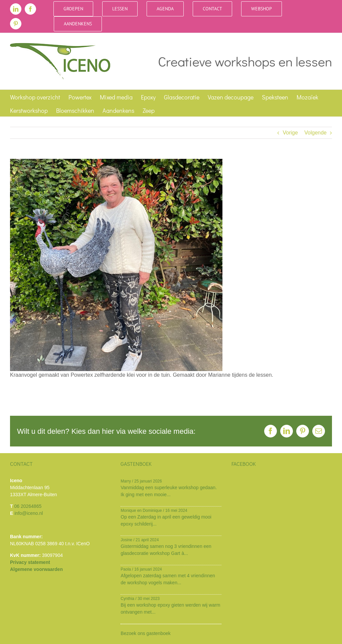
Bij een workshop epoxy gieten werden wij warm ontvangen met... (170, 608)
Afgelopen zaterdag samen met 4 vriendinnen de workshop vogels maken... (168, 579)
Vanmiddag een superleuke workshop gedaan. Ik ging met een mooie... (169, 491)
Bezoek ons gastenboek (145, 633)
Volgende (315, 133)
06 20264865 (28, 506)
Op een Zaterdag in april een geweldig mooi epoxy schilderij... (166, 520)
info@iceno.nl (29, 513)
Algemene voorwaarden (36, 569)
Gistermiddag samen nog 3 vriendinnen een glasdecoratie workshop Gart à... (166, 550)
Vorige (290, 133)
